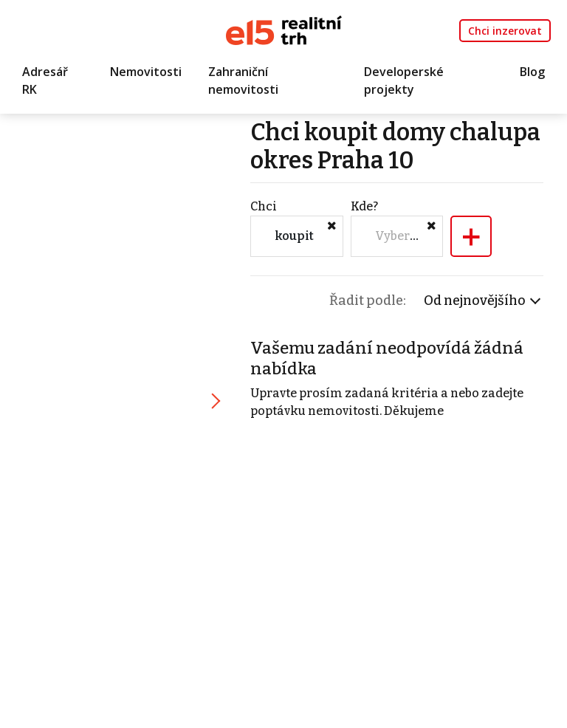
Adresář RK (45, 80)
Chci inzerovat (505, 31)
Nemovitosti (146, 72)
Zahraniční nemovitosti (243, 80)
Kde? (364, 206)
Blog (532, 72)
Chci (264, 206)
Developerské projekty (404, 80)
